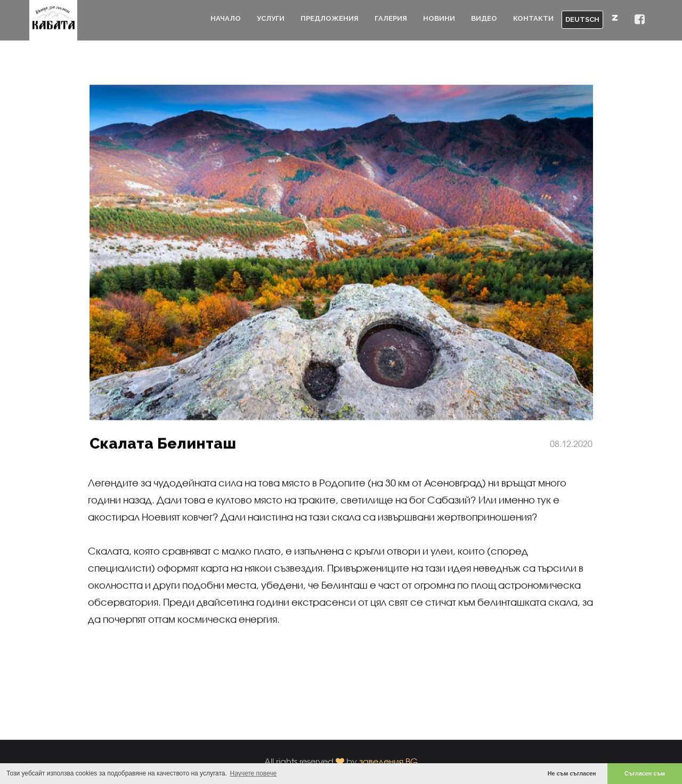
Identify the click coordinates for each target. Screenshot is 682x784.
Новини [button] (439, 18)
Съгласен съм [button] (645, 773)
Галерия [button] (391, 18)
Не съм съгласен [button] (572, 773)
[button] (640, 20)
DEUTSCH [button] (582, 19)
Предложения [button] (330, 18)
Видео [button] (484, 18)
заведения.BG (388, 761)
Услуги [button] (271, 18)
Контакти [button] (533, 18)
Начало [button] (226, 18)
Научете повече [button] (254, 773)
